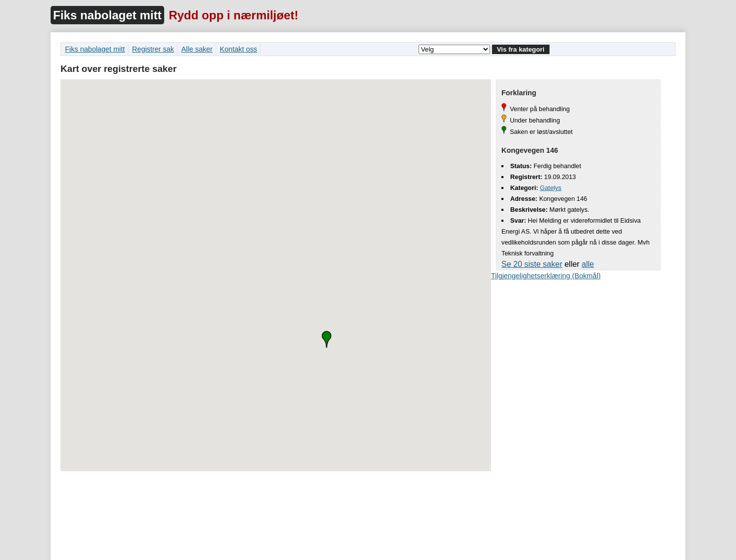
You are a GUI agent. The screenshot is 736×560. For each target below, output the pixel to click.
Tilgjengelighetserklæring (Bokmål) (546, 276)
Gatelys (551, 188)
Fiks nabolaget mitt (107, 15)
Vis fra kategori (521, 49)
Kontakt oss (238, 49)
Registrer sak (153, 49)
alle (588, 264)
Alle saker (197, 49)
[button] (327, 339)
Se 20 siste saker (532, 264)
